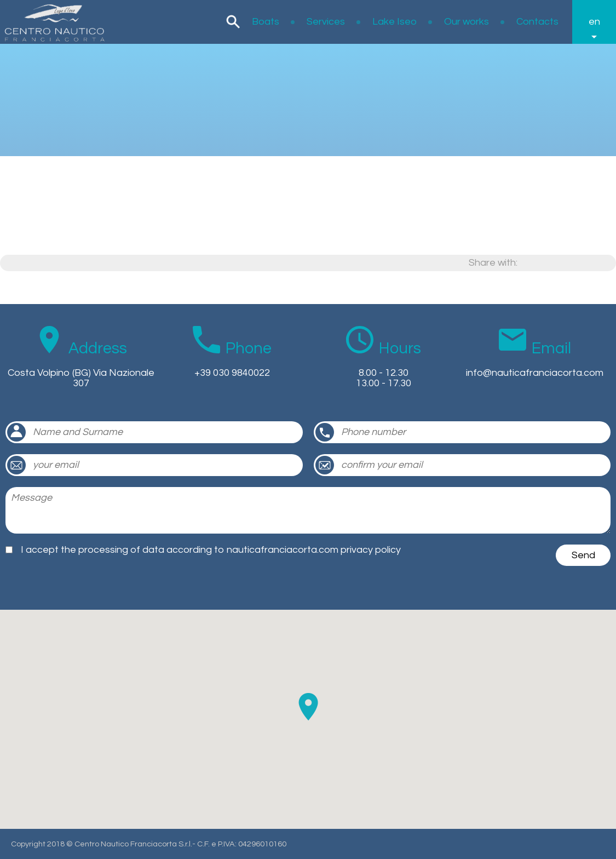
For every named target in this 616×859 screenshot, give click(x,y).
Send (583, 555)
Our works (467, 22)
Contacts (537, 22)
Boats (266, 22)
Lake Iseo (395, 22)
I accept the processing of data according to (211, 550)
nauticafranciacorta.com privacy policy (314, 550)
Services (326, 22)
